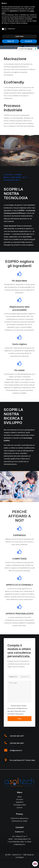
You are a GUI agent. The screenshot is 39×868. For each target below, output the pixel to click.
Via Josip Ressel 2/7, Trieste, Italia (22, 760)
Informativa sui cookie (20, 821)
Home (20, 797)
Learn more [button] (19, 36)
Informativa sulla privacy (15, 714)
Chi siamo (20, 799)
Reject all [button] (11, 41)
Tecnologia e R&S (20, 805)
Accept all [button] (28, 41)
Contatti (19, 808)
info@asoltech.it (16, 750)
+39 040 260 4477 (17, 736)
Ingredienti (20, 802)
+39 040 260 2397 (17, 743)
